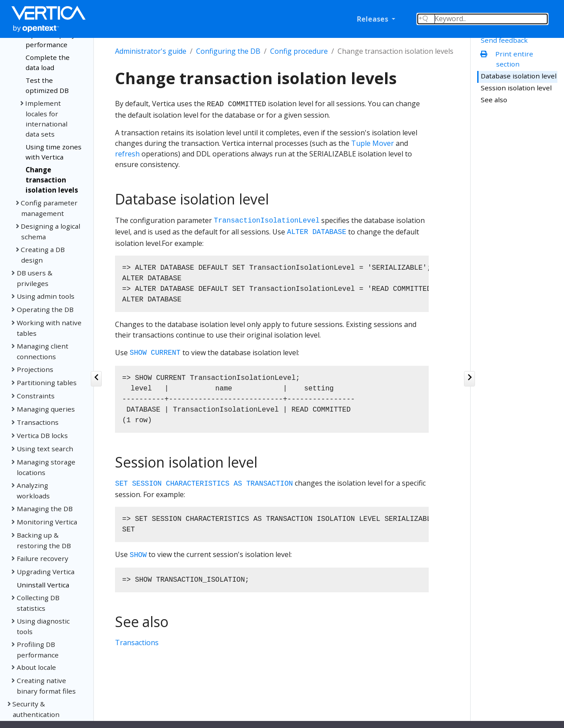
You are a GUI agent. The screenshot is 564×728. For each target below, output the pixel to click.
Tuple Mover (373, 143)
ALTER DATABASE (316, 233)
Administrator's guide (151, 51)
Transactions (137, 643)
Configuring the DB (228, 51)
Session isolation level (516, 88)
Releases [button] (373, 19)
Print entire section (509, 59)
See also (494, 100)
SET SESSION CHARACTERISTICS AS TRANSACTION (204, 484)
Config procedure (299, 51)
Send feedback (504, 40)
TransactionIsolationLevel (267, 221)
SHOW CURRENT (155, 353)
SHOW (138, 555)
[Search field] (482, 19)
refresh (127, 154)
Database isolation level (519, 76)
